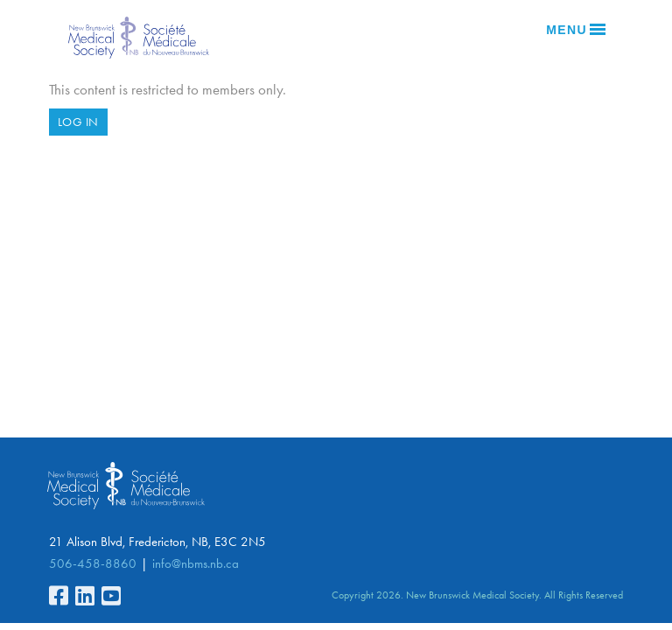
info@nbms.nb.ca (196, 563)
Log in (78, 122)
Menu (576, 30)
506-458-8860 (93, 563)
